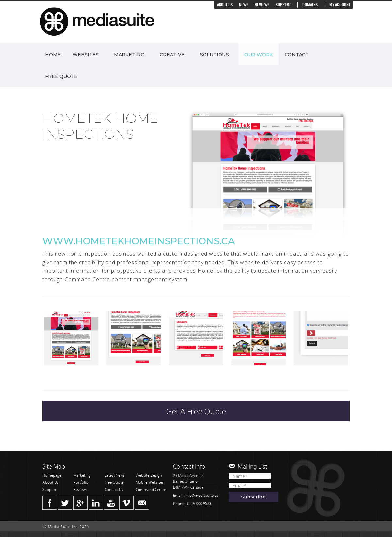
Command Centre (151, 490)
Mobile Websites (150, 483)
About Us (225, 5)
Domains (310, 5)
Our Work (259, 55)
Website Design (149, 475)
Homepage (52, 475)
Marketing (129, 55)
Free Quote (61, 76)
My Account (340, 5)
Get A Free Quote (196, 411)
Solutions (214, 55)
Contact (297, 55)
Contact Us (114, 490)
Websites (86, 55)
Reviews (262, 5)
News (244, 5)
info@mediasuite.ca (202, 496)
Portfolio (81, 483)
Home (53, 55)
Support (283, 5)
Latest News (115, 475)
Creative (172, 55)
